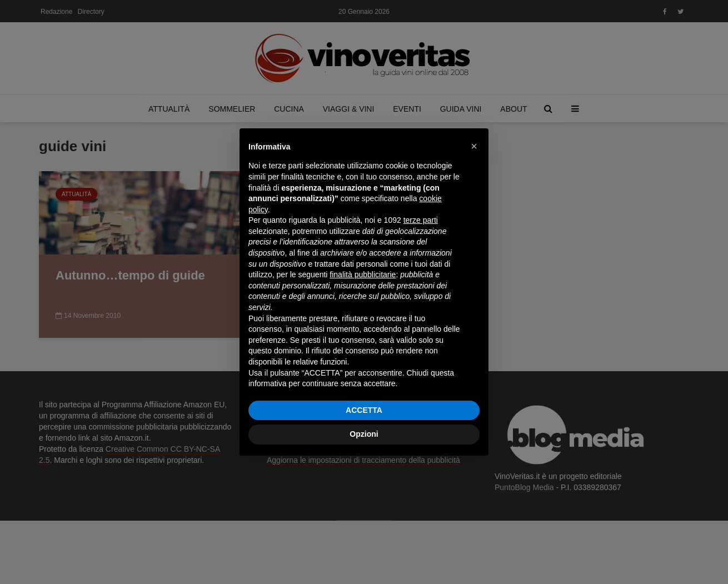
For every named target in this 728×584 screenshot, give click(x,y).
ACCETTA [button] (364, 410)
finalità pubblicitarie (363, 274)
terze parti (421, 220)
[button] (474, 146)
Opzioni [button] (364, 434)
